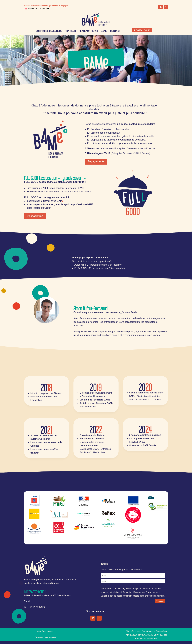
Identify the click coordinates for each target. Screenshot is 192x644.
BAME (104, 31)
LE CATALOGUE (143, 30)
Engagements (96, 162)
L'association (35, 216)
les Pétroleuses (146, 631)
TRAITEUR (70, 31)
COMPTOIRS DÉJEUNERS (49, 31)
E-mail (27, 601)
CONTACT (115, 31)
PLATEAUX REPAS (88, 31)
